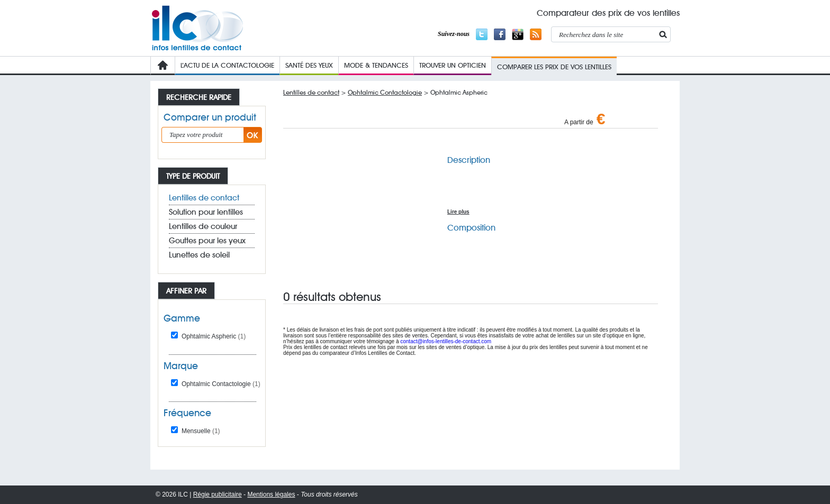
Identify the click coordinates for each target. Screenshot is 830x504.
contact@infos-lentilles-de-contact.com (446, 341)
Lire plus (458, 212)
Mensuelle (201, 431)
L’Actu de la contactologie (227, 65)
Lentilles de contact (204, 198)
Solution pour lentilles (206, 212)
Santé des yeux (309, 65)
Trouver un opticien (453, 65)
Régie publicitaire (218, 494)
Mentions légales (271, 494)
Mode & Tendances (376, 65)
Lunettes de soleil (199, 255)
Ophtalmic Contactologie (221, 384)
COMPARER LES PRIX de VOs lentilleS (554, 67)
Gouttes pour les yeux (207, 241)
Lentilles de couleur (203, 226)
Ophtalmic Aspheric (214, 336)
